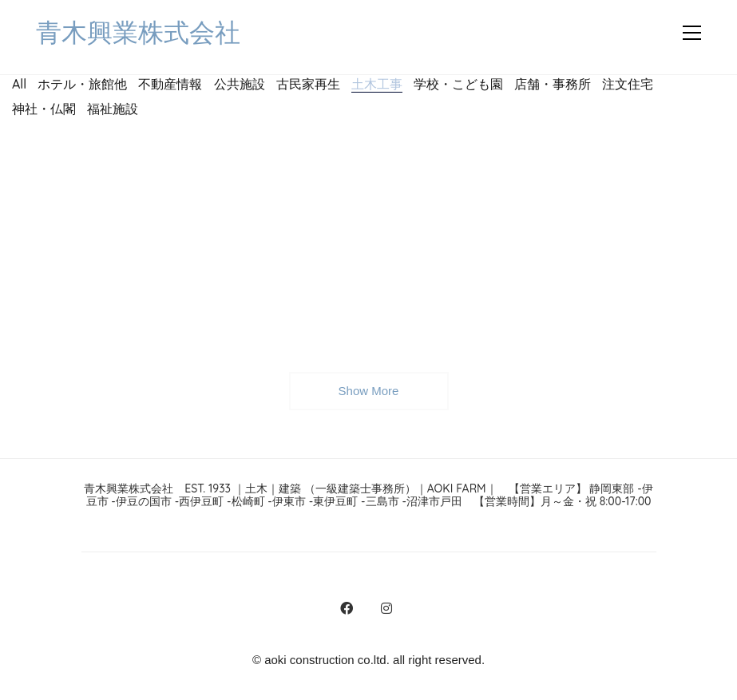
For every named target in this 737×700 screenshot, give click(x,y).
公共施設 (240, 84)
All (19, 84)
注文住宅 (628, 84)
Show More (369, 396)
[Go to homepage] (138, 33)
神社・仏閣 (44, 109)
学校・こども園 (458, 84)
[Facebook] (347, 608)
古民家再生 (308, 84)
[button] (692, 33)
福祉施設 (113, 109)
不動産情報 (170, 84)
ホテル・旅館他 (82, 84)
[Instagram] (386, 608)
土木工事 (377, 83)
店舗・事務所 (553, 84)
